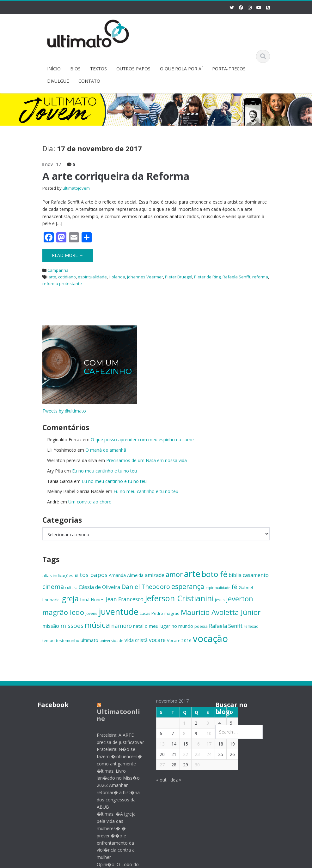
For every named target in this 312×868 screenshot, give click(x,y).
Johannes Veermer (145, 277)
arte (52, 277)
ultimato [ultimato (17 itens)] (89, 640)
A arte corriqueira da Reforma (116, 176)
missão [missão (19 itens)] (51, 626)
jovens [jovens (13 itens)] (91, 613)
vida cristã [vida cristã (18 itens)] (136, 640)
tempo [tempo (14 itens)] (49, 640)
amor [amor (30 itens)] (174, 574)
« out (155, 780)
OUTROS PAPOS (133, 69)
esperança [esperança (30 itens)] (188, 586)
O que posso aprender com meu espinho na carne (142, 440)
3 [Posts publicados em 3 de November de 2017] (202, 723)
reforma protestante (62, 283)
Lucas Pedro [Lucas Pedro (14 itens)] (151, 613)
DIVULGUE (58, 81)
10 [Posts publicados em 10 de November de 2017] (203, 733)
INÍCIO (54, 69)
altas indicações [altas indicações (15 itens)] (58, 575)
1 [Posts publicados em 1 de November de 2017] (178, 723)
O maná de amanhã (106, 450)
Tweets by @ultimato (64, 411)
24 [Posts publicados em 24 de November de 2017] (203, 754)
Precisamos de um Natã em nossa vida (147, 460)
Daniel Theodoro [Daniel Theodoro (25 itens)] (146, 587)
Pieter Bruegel (179, 277)
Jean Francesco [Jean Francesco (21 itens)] (125, 599)
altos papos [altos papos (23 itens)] (91, 575)
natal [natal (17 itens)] (138, 626)
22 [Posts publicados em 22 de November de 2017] (180, 754)
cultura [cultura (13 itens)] (71, 587)
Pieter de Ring (207, 277)
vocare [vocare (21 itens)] (157, 640)
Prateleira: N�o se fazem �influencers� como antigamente (113, 756)
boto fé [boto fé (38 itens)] (214, 574)
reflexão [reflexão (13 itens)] (251, 626)
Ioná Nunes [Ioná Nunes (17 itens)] (92, 599)
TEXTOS (98, 69)
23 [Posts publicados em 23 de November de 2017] (191, 754)
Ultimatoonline (112, 715)
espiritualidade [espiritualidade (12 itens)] (218, 588)
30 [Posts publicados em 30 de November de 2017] (191, 765)
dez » (170, 780)
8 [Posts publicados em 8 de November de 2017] (178, 733)
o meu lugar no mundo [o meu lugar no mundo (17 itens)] (169, 626)
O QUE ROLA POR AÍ (181, 69)
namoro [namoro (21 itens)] (122, 626)
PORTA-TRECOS (229, 69)
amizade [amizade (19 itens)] (155, 575)
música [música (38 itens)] (97, 625)
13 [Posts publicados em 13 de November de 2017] (156, 744)
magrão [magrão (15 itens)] (172, 613)
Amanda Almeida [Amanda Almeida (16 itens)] (126, 575)
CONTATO (89, 81)
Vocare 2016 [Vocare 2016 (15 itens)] (179, 640)
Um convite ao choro (90, 502)
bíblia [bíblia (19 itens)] (235, 575)
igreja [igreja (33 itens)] (69, 599)
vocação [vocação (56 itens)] (210, 639)
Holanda (117, 277)
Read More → (68, 255)
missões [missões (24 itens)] (72, 626)
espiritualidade (92, 277)
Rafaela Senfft (236, 277)
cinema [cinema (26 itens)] (53, 587)
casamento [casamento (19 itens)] (256, 575)
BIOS (75, 69)
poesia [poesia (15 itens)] (201, 626)
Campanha (58, 270)
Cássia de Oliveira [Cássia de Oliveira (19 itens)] (99, 587)
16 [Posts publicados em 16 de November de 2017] (191, 744)
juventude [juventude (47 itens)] (119, 612)
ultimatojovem (76, 188)
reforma (260, 277)
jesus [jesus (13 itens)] (220, 600)
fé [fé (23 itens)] (235, 587)
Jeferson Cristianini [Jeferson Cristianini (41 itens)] (179, 598)
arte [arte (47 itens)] (192, 574)
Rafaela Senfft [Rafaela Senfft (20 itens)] (226, 626)
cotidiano (67, 277)
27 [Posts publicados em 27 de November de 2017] (156, 765)
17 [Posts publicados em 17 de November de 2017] (203, 744)
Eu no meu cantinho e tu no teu (104, 471)
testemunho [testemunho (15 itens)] (68, 640)
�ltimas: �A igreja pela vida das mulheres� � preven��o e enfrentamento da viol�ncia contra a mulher (110, 835)
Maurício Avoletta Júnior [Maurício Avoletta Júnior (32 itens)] (221, 612)
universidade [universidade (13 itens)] (111, 640)
